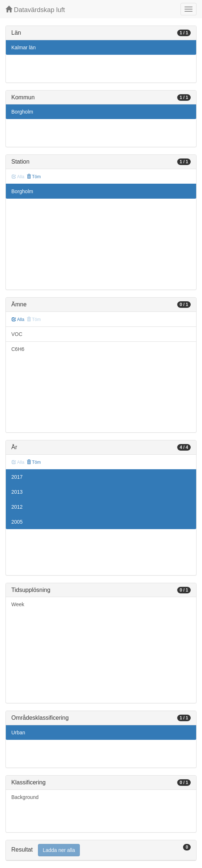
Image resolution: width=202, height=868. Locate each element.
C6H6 (18, 349)
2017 (17, 477)
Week (18, 604)
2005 (17, 522)
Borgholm (22, 112)
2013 (17, 492)
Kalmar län (24, 47)
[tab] (101, 850)
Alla (18, 320)
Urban (18, 733)
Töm (34, 177)
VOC (17, 334)
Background (25, 797)
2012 (17, 507)
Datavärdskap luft (35, 10)
